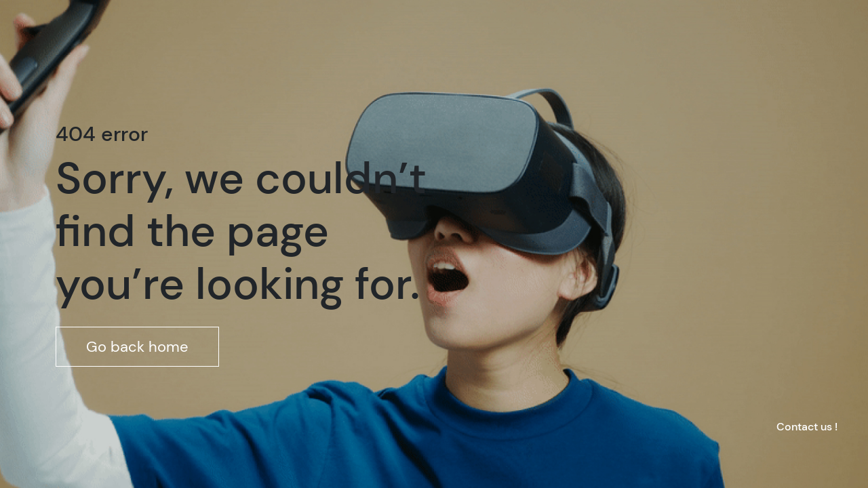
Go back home (137, 347)
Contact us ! (807, 427)
